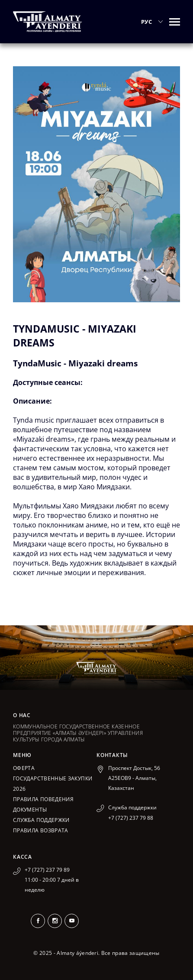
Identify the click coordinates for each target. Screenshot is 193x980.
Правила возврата (41, 830)
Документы (30, 810)
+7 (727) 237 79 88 (131, 818)
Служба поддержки (41, 820)
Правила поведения (43, 799)
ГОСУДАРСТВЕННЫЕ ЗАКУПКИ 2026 (53, 784)
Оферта (24, 768)
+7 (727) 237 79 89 (47, 870)
